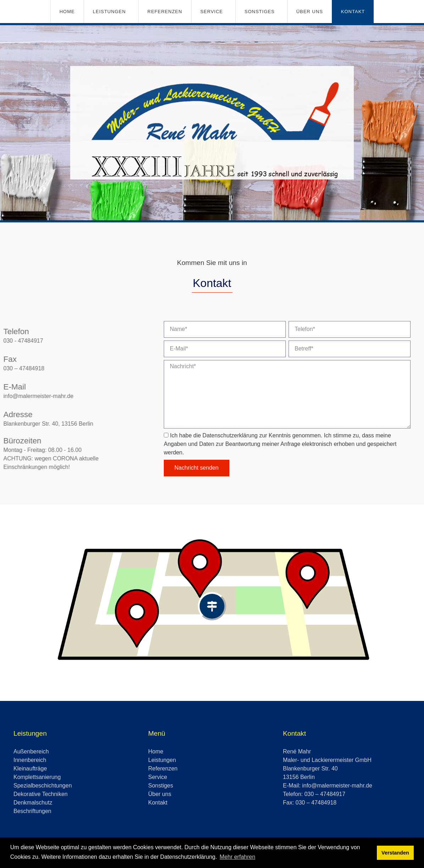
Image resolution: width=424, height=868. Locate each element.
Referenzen (165, 12)
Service (212, 12)
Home (67, 12)
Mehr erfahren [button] (238, 857)
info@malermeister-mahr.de (337, 786)
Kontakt (353, 12)
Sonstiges (260, 12)
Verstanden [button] (395, 853)
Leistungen (109, 12)
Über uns (310, 12)
